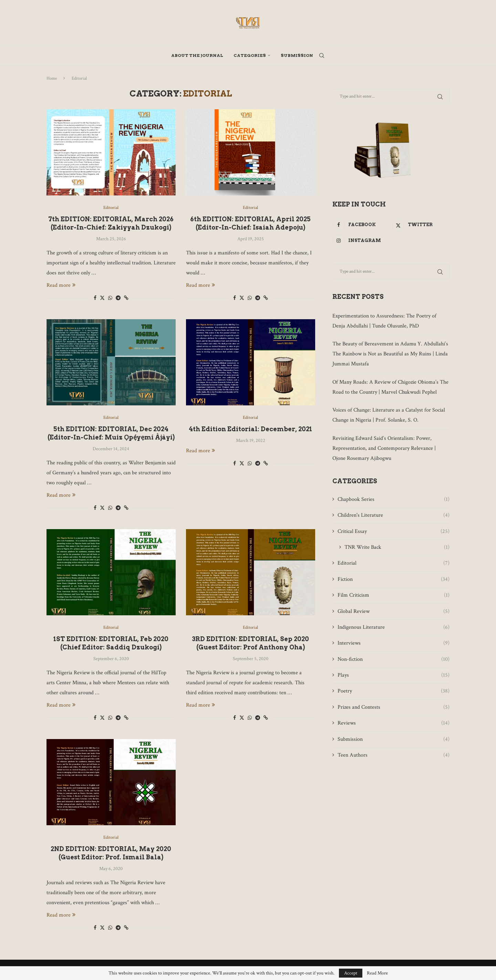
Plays (394, 675)
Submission (297, 55)
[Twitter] (421, 225)
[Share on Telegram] (118, 298)
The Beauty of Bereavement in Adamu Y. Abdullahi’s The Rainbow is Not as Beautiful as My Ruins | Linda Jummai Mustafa (390, 354)
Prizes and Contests (394, 707)
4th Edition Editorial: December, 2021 (250, 429)
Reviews (394, 723)
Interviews (394, 643)
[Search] (322, 55)
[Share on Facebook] (95, 298)
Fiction (394, 579)
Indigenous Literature (394, 627)
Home (52, 78)
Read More (377, 973)
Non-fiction (394, 659)
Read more (61, 285)
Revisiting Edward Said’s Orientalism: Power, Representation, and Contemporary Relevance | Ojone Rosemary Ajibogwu (384, 448)
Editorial (394, 563)
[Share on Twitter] (102, 298)
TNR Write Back (397, 547)
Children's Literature (394, 515)
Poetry (394, 691)
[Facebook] (361, 225)
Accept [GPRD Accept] (351, 973)
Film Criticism (394, 595)
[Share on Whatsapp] (110, 298)
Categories (250, 55)
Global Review (394, 612)
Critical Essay (394, 532)
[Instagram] (361, 241)
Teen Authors (394, 755)
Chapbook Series (394, 499)
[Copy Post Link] (126, 298)
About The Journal (197, 55)
